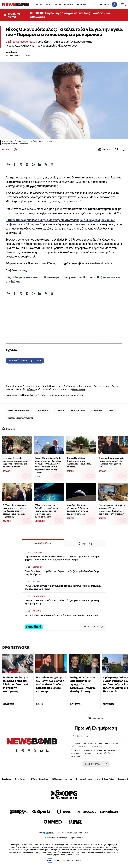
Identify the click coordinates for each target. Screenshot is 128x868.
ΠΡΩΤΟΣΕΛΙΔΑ (104, 5)
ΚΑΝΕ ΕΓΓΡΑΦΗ (96, 764)
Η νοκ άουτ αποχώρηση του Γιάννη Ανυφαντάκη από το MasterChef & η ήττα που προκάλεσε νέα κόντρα (50, 684)
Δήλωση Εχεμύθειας (39, 779)
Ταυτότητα (6, 779)
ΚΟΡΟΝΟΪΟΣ (43, 410)
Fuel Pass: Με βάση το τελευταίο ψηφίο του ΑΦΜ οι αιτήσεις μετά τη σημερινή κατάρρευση (15, 684)
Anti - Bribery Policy (105, 779)
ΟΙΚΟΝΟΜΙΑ (81, 5)
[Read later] (124, 150)
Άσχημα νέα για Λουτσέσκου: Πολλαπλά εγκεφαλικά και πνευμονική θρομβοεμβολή (62, 602)
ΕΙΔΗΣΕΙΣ (98, 410)
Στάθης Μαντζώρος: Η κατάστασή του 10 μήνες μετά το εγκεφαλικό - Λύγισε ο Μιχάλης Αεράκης (83, 684)
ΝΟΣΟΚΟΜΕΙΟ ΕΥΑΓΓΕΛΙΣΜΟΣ (21, 418)
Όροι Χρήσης (21, 779)
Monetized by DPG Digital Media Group (73, 833)
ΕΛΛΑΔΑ (58, 5)
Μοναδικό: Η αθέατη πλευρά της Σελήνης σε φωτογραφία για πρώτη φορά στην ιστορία (78, 509)
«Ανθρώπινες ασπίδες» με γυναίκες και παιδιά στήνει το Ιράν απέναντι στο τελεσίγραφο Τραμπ (63, 587)
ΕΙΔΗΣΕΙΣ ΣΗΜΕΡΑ (79, 410)
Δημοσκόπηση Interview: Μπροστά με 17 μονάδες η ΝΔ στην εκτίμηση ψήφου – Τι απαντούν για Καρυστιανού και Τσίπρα (62, 558)
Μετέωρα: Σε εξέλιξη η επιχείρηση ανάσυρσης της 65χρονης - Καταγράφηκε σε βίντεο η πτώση (15, 462)
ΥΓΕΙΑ (92, 5)
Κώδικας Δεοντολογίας (62, 779)
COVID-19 (60, 410)
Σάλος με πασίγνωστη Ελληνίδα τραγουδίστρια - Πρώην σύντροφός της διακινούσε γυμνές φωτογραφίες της (47, 511)
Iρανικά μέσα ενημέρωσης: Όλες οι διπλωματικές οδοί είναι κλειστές (62, 615)
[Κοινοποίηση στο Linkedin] (40, 164)
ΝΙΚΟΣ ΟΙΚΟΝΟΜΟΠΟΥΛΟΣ (19, 410)
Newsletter (28, 395)
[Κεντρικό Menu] (123, 4)
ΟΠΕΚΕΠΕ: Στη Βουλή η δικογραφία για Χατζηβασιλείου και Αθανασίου (70, 15)
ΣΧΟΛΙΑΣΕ (104, 150)
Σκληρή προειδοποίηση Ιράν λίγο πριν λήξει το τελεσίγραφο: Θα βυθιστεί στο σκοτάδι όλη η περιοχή (112, 510)
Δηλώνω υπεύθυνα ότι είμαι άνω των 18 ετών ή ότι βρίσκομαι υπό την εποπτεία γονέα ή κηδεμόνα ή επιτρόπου (95, 753)
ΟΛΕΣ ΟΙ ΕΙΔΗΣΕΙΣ (43, 5)
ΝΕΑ (111, 410)
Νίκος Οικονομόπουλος (23, 42)
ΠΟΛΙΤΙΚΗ (69, 5)
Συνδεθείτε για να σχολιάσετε (25, 361)
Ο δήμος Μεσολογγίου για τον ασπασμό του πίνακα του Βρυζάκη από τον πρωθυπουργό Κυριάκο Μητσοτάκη (15, 511)
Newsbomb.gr (104, 263)
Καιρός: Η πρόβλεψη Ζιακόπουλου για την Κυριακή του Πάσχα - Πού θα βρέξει (79, 462)
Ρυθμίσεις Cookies (84, 779)
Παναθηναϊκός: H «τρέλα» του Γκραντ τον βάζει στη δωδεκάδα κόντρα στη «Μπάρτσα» (62, 573)
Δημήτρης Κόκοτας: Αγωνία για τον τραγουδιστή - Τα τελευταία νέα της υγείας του (111, 462)
